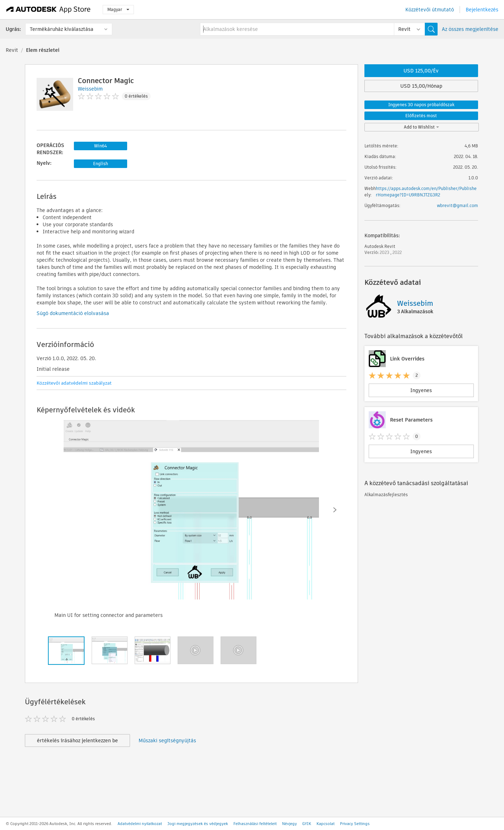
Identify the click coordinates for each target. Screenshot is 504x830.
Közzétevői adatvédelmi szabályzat (74, 383)
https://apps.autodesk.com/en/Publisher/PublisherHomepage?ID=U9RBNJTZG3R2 (426, 192)
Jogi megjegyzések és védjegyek (198, 824)
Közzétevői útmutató (430, 10)
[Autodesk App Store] (48, 10)
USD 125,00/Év (421, 71)
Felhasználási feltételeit (255, 824)
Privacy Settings (355, 824)
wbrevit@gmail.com (457, 205)
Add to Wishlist (421, 127)
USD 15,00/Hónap (421, 86)
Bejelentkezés (482, 10)
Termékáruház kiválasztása (62, 29)
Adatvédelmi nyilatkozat (140, 824)
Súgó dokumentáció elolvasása (73, 313)
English (101, 164)
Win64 (101, 146)
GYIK (307, 824)
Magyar (118, 9)
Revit (12, 50)
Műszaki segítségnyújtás (167, 741)
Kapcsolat (326, 824)
